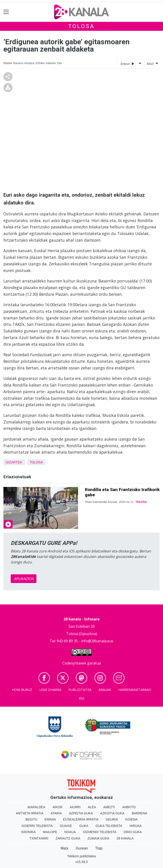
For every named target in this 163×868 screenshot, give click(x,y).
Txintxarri (39, 838)
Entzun (127, 64)
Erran (50, 819)
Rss (82, 698)
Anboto (129, 807)
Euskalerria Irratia (81, 819)
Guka (84, 826)
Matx (65, 848)
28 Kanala (125, 838)
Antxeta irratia (30, 813)
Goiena (131, 819)
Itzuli (150, 64)
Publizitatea (80, 690)
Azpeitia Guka (81, 813)
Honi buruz (22, 690)
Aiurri (75, 807)
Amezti (109, 807)
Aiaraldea (36, 807)
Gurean (82, 848)
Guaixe (66, 826)
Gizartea (14, 462)
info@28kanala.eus (97, 641)
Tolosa (82, 26)
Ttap (99, 848)
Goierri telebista (37, 826)
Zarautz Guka (68, 838)
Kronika (29, 832)
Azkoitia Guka (112, 813)
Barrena (140, 813)
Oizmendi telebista (100, 832)
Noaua (70, 832)
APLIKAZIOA (24, 579)
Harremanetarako (135, 690)
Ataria (56, 813)
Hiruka (136, 826)
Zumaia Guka (98, 838)
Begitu (31, 819)
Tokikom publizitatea (81, 856)
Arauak (105, 690)
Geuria (112, 819)
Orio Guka (133, 832)
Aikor (58, 807)
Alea (92, 807)
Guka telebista (109, 826)
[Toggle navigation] (6, 12)
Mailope (50, 832)
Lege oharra (50, 690)
